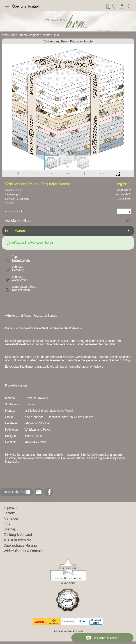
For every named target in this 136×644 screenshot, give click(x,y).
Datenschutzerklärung (20, 545)
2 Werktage (17, 199)
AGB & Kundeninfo (17, 540)
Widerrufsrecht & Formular (24, 551)
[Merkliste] (115, 6)
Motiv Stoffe (9, 35)
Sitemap (10, 529)
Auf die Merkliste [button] (18, 221)
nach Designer (29, 35)
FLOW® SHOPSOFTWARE (68, 631)
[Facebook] (49, 492)
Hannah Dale (50, 35)
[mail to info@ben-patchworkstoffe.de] (39, 492)
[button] (7, 6)
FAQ (7, 524)
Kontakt (34, 6)
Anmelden (11, 518)
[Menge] (124, 211)
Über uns (19, 6)
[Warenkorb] (122, 6)
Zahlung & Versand (18, 535)
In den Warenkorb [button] (18, 231)
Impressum (12, 508)
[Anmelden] (108, 6)
